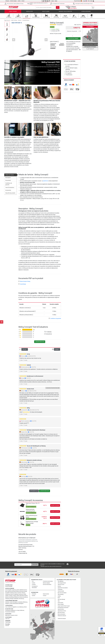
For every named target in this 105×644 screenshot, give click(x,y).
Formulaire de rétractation (35, 587)
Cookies (33, 583)
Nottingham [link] (21, 604)
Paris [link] (8, 619)
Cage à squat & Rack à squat (64, 606)
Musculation (29, 12)
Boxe (59, 598)
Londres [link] (11, 604)
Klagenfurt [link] (14, 607)
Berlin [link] (18, 590)
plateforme (46, 182)
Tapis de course (61, 585)
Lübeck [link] (18, 596)
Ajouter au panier (73, 39)
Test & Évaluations (10, 188)
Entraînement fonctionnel (63, 608)
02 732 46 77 (90, 49)
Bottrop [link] (10, 591)
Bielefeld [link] (21, 590)
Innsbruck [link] (10, 607)
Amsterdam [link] (8, 610)
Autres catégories (86, 12)
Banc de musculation (62, 593)
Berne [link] (9, 615)
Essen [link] (16, 593)
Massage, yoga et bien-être (65, 12)
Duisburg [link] (12, 593)
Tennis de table (61, 591)
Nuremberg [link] (11, 597)
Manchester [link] (16, 604)
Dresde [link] (25, 591)
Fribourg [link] (23, 593)
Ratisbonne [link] (17, 597)
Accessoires (8, 191)
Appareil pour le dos (62, 611)
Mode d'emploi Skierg (24, 282)
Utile (21, 361)
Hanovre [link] (12, 594)
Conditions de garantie (9, 185)
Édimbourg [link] (25, 602)
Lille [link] (6, 619)
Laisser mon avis (40, 343)
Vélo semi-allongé (61, 599)
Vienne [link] (25, 607)
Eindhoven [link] (22, 610)
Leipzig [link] (14, 596)
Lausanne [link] (12, 615)
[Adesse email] (23, 565)
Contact (23, 1)
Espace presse (46, 594)
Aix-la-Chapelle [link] (8, 590)
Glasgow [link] (7, 604)
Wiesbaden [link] (16, 599)
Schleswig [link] (7, 599)
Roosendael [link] (8, 612)
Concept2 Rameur (26, 21)
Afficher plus (34, 492)
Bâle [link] (6, 615)
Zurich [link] (16, 615)
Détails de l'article (10, 176)
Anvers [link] (7, 586)
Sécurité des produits (10, 194)
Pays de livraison (78, 1)
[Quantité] (73, 37)
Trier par (24, 350)
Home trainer (60, 603)
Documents (8, 181)
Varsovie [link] (7, 626)
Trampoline (60, 589)
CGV (33, 581)
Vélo (59, 601)
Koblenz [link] (7, 596)
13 (34, 331)
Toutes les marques (62, 619)
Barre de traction (61, 612)
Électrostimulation (62, 614)
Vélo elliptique (61, 581)
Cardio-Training (13, 12)
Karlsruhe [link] (21, 594)
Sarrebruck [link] (25, 597)
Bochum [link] (25, 590)
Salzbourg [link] (21, 607)
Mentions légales (13, 1)
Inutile (25, 361)
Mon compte (91, 1)
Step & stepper (61, 604)
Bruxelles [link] (10, 586)
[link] (66, 86)
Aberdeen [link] (7, 602)
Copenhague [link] (8, 622)
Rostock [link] (21, 597)
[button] (14, 41)
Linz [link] (18, 607)
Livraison (34, 585)
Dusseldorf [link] (8, 593)
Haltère (59, 596)
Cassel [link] (25, 594)
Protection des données (48, 581)
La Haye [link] (18, 610)
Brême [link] (18, 591)
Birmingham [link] (15, 602)
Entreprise (7, 1)
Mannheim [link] (22, 596)
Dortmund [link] (21, 591)
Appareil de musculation (63, 588)
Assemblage (22, 285)
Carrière (19, 1)
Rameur (20, 21)
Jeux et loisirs (46, 12)
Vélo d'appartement (62, 583)
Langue (85, 1)
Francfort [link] (19, 593)
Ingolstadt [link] (16, 594)
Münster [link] (7, 597)
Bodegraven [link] (13, 610)
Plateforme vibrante (62, 616)
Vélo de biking (61, 594)
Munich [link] (26, 596)
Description (8, 179)
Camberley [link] (20, 602)
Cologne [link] (11, 596)
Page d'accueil (7, 21)
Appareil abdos (61, 609)
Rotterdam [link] (13, 612)
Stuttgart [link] (12, 599)
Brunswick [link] (14, 591)
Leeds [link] (11, 602)
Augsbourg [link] (14, 590)
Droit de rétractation (47, 585)
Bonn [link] (6, 591)
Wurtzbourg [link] (21, 599)
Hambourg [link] (8, 594)
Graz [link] (6, 607)
